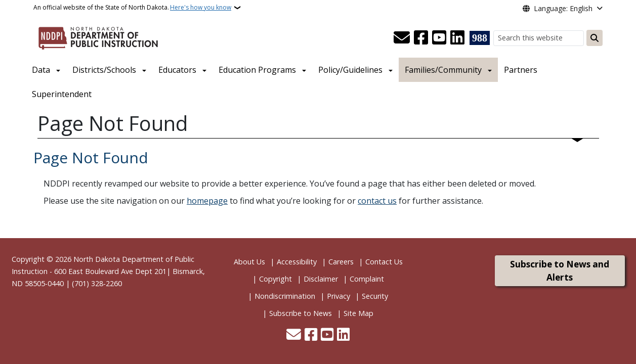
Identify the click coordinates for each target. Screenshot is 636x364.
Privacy (338, 296)
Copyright (275, 279)
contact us (377, 201)
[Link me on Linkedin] (457, 38)
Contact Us (384, 262)
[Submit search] (595, 38)
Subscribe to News (301, 313)
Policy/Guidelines (350, 70)
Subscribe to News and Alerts (560, 271)
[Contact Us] (402, 38)
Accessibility (297, 262)
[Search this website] (539, 38)
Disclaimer (321, 279)
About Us (249, 262)
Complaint (367, 279)
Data (41, 70)
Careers (341, 262)
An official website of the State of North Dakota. (132, 8)
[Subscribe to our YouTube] (439, 38)
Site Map (358, 313)
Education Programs (257, 70)
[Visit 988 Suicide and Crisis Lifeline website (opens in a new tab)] (480, 38)
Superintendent (62, 94)
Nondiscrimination (285, 296)
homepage (207, 201)
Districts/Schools (104, 70)
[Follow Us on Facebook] (421, 38)
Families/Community (443, 70)
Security (375, 296)
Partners (521, 70)
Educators (177, 70)
